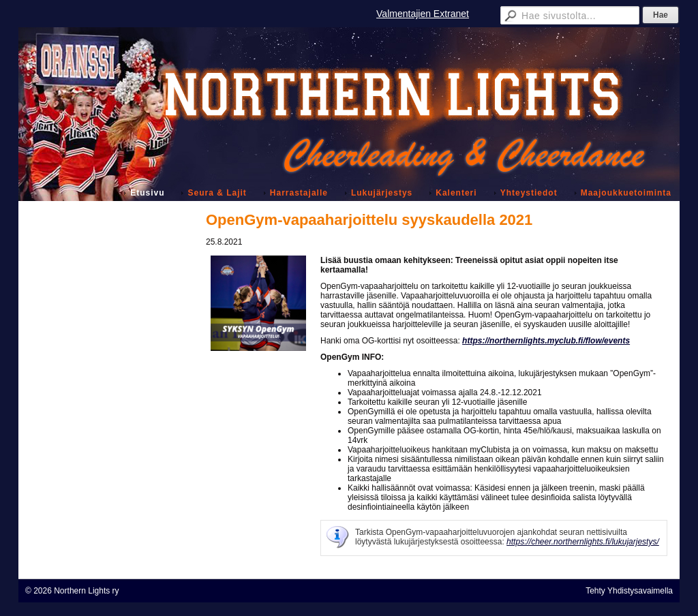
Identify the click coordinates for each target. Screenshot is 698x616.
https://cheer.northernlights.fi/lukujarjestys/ (583, 542)
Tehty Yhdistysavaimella (629, 591)
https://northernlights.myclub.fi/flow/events (546, 341)
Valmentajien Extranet (423, 14)
